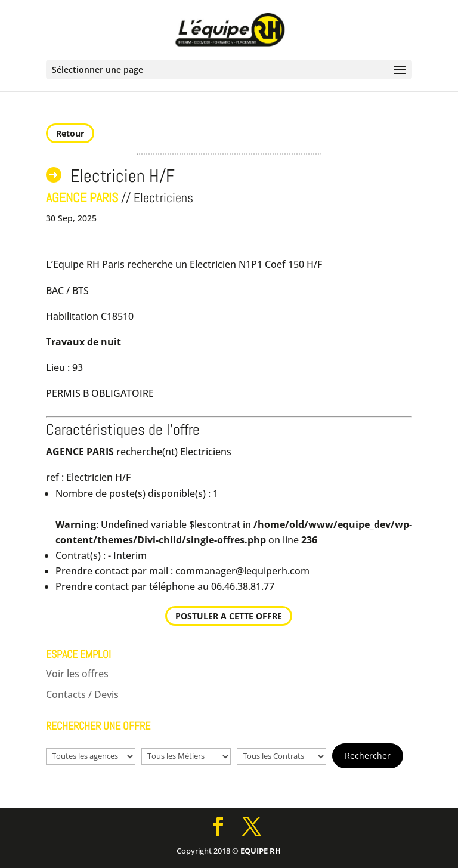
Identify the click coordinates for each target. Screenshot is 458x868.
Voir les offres (77, 674)
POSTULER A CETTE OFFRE (229, 616)
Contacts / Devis (82, 694)
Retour (70, 133)
